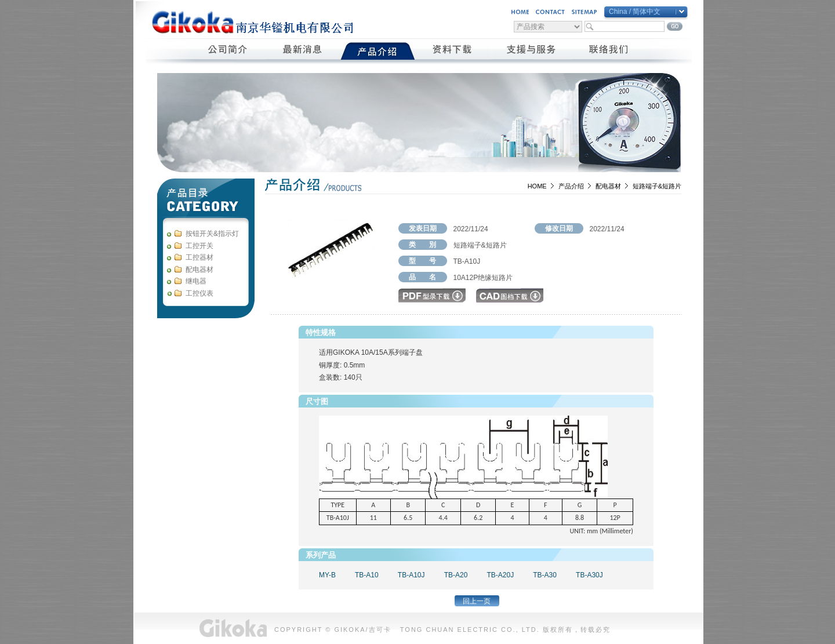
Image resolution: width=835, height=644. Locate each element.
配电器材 (608, 186)
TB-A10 (367, 575)
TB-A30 (545, 575)
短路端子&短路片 (657, 186)
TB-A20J (500, 575)
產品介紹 (378, 51)
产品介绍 (571, 186)
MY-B (327, 575)
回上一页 (477, 601)
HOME (537, 186)
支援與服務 (531, 51)
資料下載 (453, 51)
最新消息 (303, 51)
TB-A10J (411, 575)
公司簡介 (228, 51)
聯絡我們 (609, 51)
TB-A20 (456, 575)
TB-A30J (589, 575)
